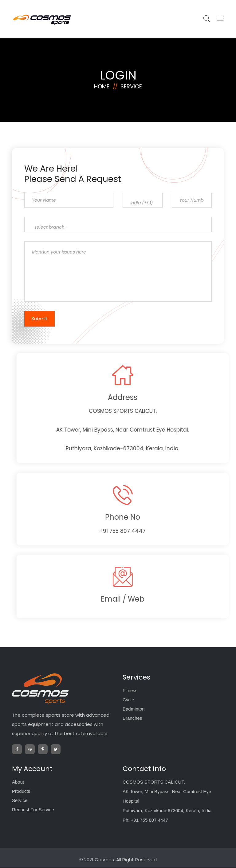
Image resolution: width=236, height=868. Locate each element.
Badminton (134, 709)
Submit (37, 319)
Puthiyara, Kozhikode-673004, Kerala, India (167, 811)
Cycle (128, 700)
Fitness (130, 691)
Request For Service (33, 810)
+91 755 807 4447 (142, 531)
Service (131, 84)
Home (102, 84)
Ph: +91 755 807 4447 (145, 820)
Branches (132, 718)
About (18, 782)
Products (21, 791)
